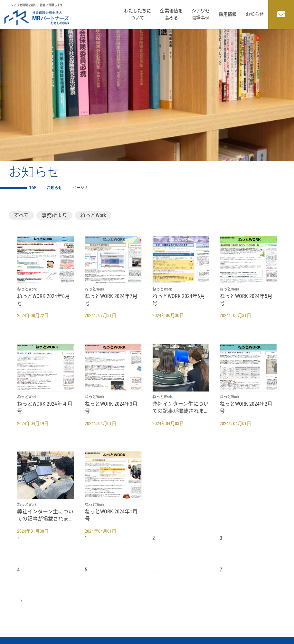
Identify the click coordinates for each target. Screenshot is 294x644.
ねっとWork (93, 215)
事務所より (54, 215)
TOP (33, 188)
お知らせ (255, 14)
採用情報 (228, 14)
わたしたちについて (138, 14)
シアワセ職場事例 (201, 14)
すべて (21, 215)
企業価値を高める (171, 14)
